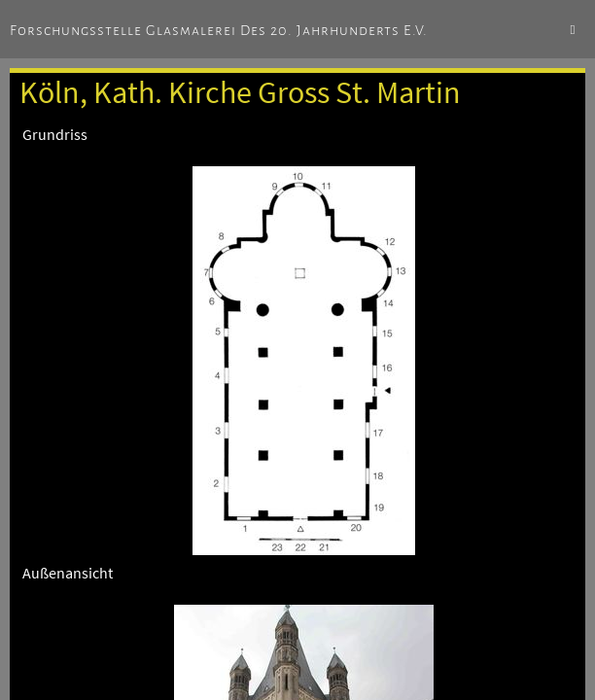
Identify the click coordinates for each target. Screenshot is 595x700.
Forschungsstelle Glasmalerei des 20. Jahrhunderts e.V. (219, 30)
